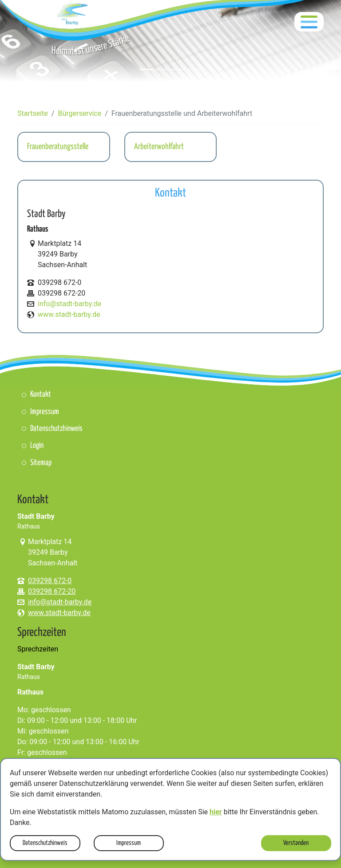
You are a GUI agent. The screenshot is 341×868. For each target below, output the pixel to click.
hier (216, 812)
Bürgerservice (79, 113)
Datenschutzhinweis (45, 843)
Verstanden (296, 843)
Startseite (33, 113)
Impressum (129, 843)
